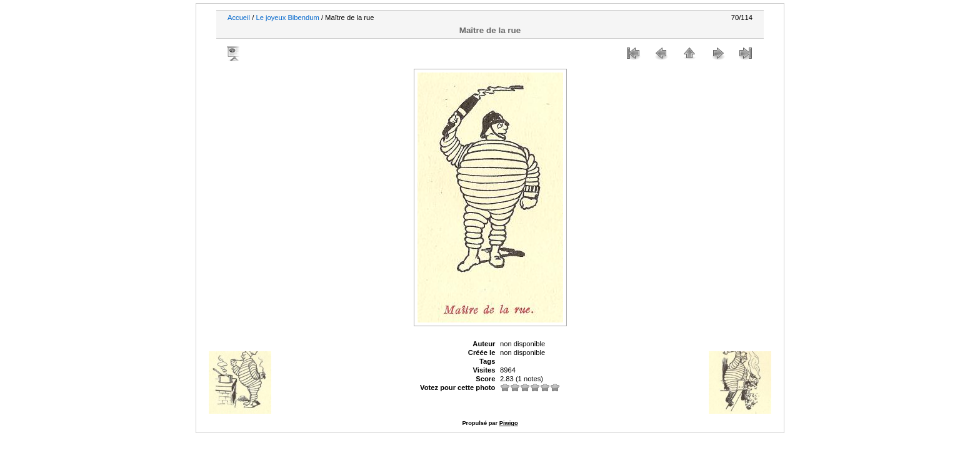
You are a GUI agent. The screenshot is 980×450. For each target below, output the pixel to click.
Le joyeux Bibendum (287, 17)
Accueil (239, 17)
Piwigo (509, 423)
